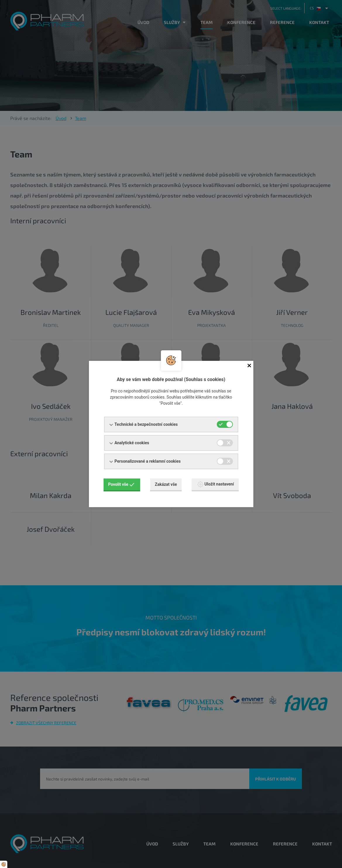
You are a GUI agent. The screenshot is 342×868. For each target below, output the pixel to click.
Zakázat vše (166, 484)
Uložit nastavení (216, 484)
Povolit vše (121, 484)
